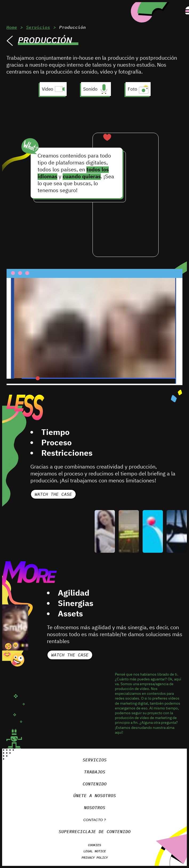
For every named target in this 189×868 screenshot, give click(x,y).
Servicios (37, 27)
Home (12, 27)
